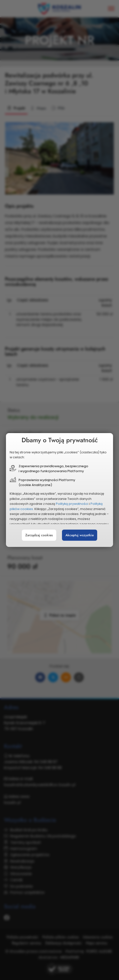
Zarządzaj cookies (39, 535)
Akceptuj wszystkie (80, 535)
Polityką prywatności (72, 504)
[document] (59, 490)
